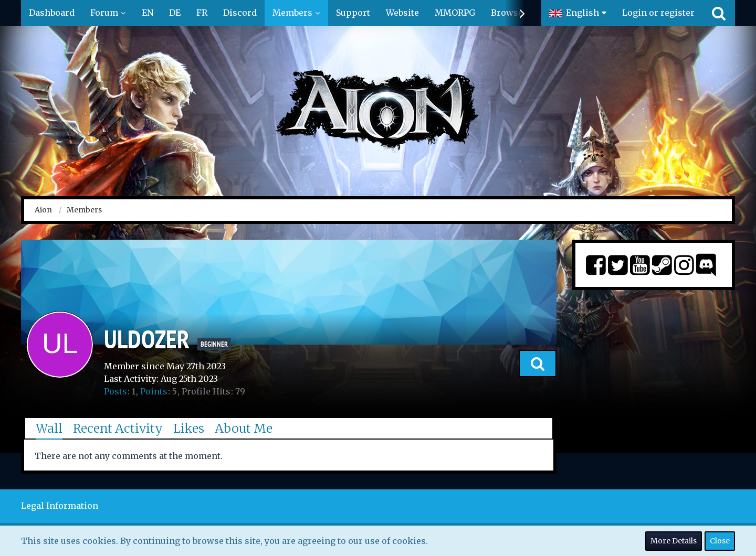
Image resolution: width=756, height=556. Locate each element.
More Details (674, 541)
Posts (115, 391)
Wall (49, 428)
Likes (189, 428)
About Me (244, 428)
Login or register (658, 13)
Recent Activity (118, 428)
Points (154, 391)
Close (720, 541)
